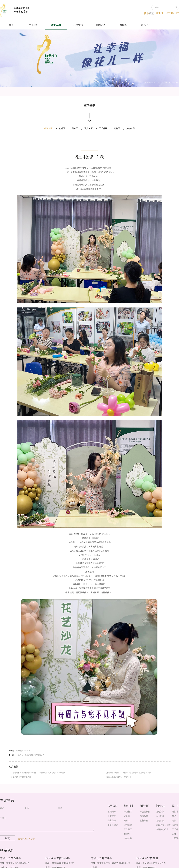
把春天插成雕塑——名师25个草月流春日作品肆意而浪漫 (129, 773)
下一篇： (27, 755)
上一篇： (19, 751)
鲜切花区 (175, 83)
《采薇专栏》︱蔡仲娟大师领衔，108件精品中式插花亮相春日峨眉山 (38, 773)
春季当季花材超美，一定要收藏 (119, 777)
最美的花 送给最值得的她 (21, 777)
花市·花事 (167, 83)
